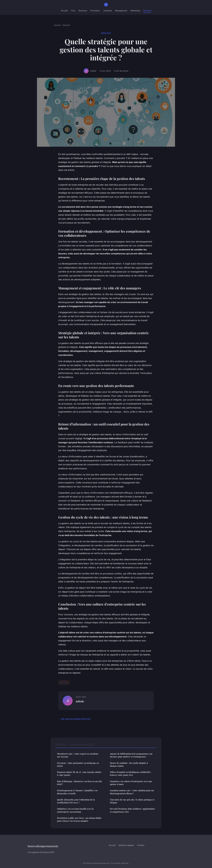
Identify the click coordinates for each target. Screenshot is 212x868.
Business (83, 11)
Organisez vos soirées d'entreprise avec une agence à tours (131, 783)
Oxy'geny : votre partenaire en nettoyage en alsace (78, 764)
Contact (141, 845)
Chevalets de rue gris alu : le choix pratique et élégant (132, 801)
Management (121, 11)
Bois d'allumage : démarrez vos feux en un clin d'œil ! (79, 783)
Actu (73, 11)
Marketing (135, 11)
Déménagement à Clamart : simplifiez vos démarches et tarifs (77, 792)
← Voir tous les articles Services (74, 719)
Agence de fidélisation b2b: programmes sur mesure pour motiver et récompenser (131, 755)
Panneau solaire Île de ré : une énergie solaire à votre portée (79, 773)
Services (147, 11)
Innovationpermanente (43, 846)
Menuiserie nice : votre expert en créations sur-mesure (78, 755)
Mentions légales (126, 845)
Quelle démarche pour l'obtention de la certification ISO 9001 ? (76, 801)
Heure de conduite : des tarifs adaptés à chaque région (129, 764)
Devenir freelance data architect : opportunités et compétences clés (132, 810)
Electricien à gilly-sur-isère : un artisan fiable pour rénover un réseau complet (79, 819)
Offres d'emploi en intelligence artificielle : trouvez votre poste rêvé (131, 773)
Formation (95, 11)
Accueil (64, 11)
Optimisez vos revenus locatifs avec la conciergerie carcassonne (75, 810)
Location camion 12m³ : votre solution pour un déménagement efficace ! (132, 792)
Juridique (107, 11)
